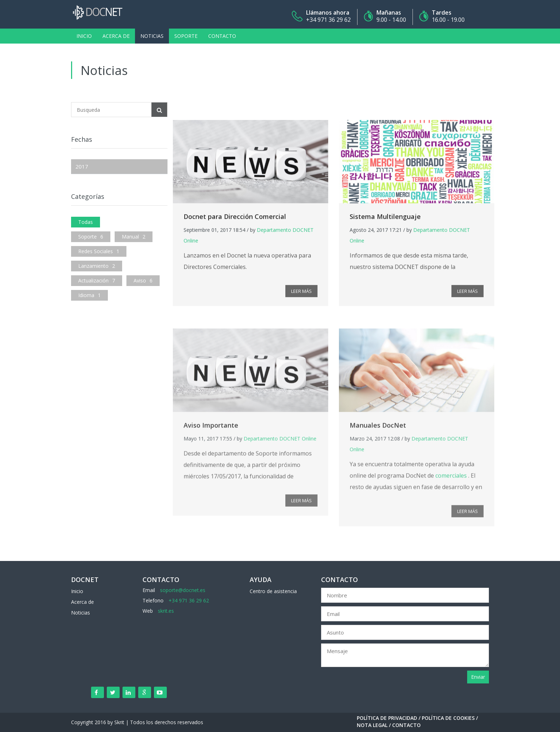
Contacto (222, 36)
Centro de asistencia (273, 591)
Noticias (152, 36)
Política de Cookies (448, 718)
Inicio (84, 36)
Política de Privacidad (387, 718)
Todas (86, 222)
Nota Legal (372, 725)
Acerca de (116, 36)
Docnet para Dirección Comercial (235, 220)
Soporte (186, 36)
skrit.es (166, 611)
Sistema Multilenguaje (385, 220)
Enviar (478, 677)
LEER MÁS (301, 295)
